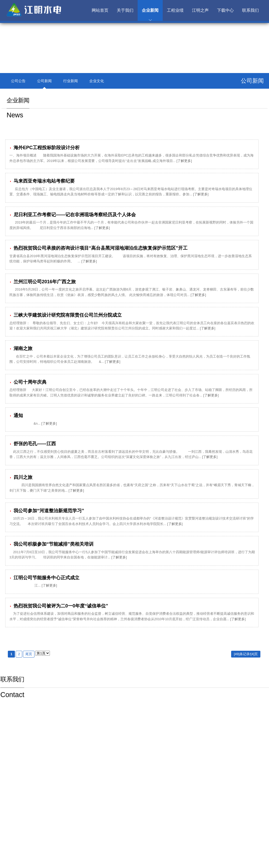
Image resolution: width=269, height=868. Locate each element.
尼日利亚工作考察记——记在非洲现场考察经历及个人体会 (73, 215)
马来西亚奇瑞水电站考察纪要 (42, 181)
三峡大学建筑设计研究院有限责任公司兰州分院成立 (66, 315)
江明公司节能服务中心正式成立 (44, 578)
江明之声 (200, 10)
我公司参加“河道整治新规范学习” (47, 511)
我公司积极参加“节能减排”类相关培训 (51, 544)
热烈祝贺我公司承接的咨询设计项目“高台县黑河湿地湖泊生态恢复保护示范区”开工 (98, 248)
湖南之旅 (21, 348)
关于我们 (125, 10)
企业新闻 (150, 10)
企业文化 (97, 81)
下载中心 (225, 10)
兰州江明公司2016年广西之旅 (43, 282)
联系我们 (250, 10)
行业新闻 (71, 81)
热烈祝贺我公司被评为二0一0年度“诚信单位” (59, 606)
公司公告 (18, 81)
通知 (16, 415)
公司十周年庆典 (28, 382)
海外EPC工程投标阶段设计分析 (45, 148)
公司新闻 (44, 81)
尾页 (29, 654)
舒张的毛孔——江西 (33, 444)
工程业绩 (175, 10)
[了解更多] (184, 161)
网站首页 (100, 10)
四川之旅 (21, 477)
